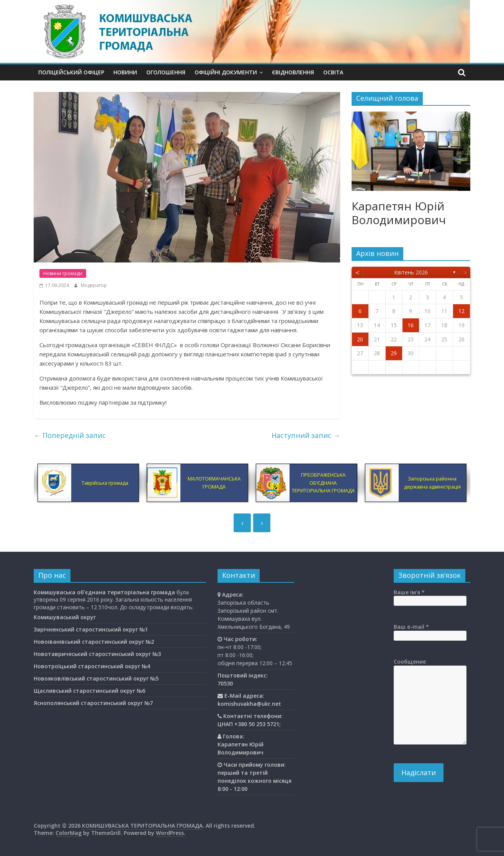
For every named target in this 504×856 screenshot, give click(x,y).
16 (411, 325)
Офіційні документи (226, 72)
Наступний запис (306, 435)
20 (360, 339)
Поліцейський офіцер (71, 72)
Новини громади (63, 273)
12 (461, 311)
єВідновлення (293, 72)
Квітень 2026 (411, 272)
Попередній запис (70, 435)
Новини (125, 72)
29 (394, 353)
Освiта (333, 72)
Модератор (94, 285)
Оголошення (166, 72)
